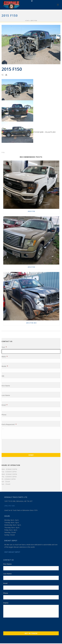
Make (5, 357)
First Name (6, 386)
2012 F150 (31, 267)
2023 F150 (31, 211)
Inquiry (6, 603)
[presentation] (18, 445)
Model (5, 366)
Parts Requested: (9, 424)
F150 (3, 153)
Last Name (6, 395)
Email (4, 405)
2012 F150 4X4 (31, 323)
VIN (3, 376)
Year (4, 347)
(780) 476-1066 (9, 506)
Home (27, 21)
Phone (4, 415)
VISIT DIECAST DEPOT (12, 552)
